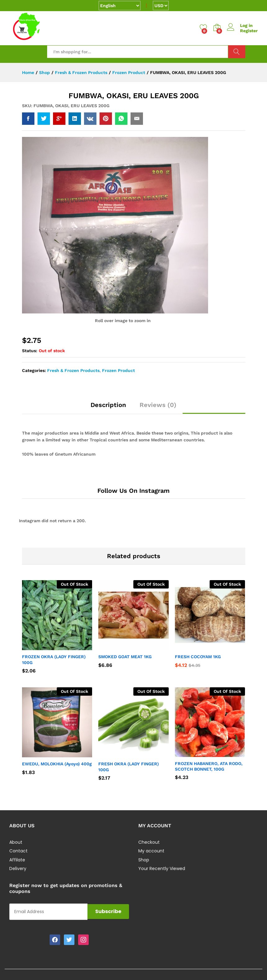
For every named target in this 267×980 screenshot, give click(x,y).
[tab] (108, 408)
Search (237, 52)
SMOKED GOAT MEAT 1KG (125, 657)
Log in (240, 26)
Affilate (17, 860)
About (16, 842)
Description (108, 405)
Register (249, 31)
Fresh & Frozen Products (73, 370)
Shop (144, 860)
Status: (30, 351)
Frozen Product (118, 370)
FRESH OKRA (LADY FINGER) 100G (129, 767)
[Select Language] (120, 6)
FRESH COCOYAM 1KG (198, 657)
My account (151, 851)
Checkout (149, 842)
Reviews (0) (158, 405)
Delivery (18, 868)
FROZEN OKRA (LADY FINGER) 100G (54, 659)
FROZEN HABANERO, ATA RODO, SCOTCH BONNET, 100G (209, 766)
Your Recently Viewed (162, 868)
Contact (18, 851)
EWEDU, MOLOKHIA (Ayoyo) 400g (57, 764)
